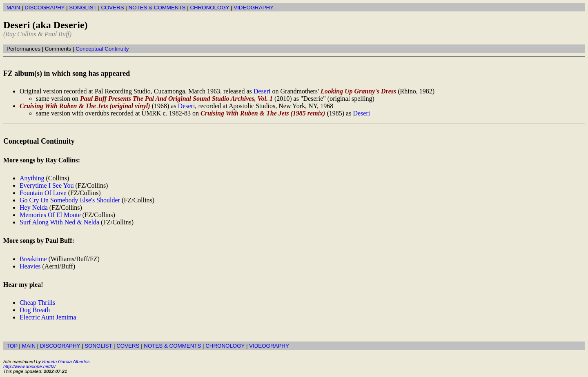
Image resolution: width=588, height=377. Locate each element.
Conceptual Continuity (102, 49)
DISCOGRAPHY (45, 8)
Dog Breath (35, 310)
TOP (12, 346)
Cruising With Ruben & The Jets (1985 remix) (263, 113)
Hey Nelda (34, 207)
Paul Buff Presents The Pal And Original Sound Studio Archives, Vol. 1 (176, 99)
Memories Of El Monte (50, 215)
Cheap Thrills (37, 303)
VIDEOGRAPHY (254, 8)
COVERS (112, 8)
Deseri (262, 91)
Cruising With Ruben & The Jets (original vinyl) (85, 106)
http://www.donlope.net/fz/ (29, 366)
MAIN (13, 8)
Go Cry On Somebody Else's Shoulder (70, 200)
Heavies (30, 266)
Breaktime (33, 259)
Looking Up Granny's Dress (358, 91)
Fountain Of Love (43, 193)
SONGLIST (83, 8)
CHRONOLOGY (209, 8)
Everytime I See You (47, 185)
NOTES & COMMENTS (157, 8)
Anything (32, 178)
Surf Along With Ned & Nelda (59, 222)
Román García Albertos (66, 361)
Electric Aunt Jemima (48, 317)
